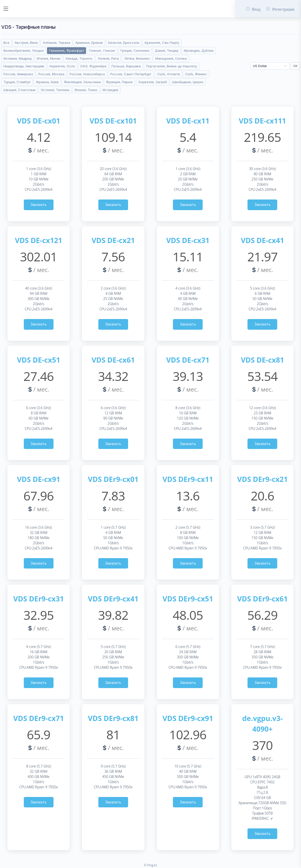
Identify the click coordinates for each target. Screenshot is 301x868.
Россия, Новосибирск (87, 74)
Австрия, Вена (26, 43)
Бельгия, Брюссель (124, 43)
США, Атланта (168, 74)
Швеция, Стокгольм (19, 90)
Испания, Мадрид (17, 58)
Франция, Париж (119, 82)
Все (6, 43)
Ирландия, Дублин (199, 50)
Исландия (110, 90)
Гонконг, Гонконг (102, 50)
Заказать (39, 205)
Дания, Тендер (167, 50)
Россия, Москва (51, 74)
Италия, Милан (49, 58)
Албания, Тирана (56, 43)
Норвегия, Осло (62, 66)
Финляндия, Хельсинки (82, 82)
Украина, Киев (47, 82)
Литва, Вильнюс (137, 58)
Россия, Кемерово (18, 74)
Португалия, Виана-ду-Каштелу (172, 66)
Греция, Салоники (135, 50)
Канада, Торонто (79, 58)
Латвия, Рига (108, 58)
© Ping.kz (150, 865)
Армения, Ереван (89, 43)
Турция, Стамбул (17, 82)
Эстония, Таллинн (55, 90)
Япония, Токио (86, 90)
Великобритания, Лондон (24, 50)
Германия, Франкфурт (67, 50)
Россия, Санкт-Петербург (131, 74)
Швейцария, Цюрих (188, 82)
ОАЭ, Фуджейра (93, 66)
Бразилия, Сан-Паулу (162, 43)
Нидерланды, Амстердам (24, 66)
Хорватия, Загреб (153, 82)
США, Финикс (196, 74)
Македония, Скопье (171, 58)
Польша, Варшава (126, 66)
